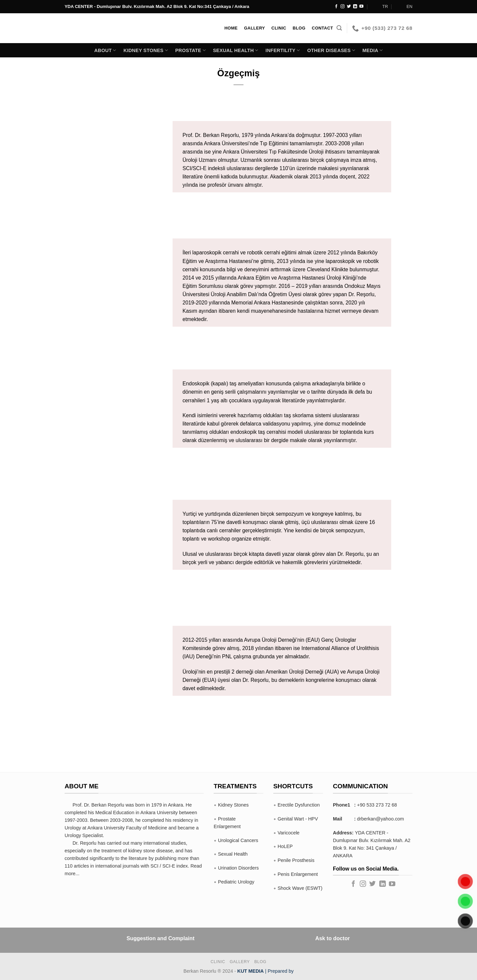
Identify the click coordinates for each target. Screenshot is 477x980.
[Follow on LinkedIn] (355, 7)
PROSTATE (190, 50)
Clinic (218, 962)
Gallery (240, 962)
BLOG (260, 962)
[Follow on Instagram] (343, 7)
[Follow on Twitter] (349, 7)
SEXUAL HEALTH (236, 50)
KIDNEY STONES (146, 50)
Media (372, 50)
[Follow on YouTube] (361, 7)
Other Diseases (331, 50)
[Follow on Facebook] (336, 7)
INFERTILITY (283, 50)
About (105, 50)
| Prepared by (265, 971)
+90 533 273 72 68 (377, 805)
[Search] (339, 28)
